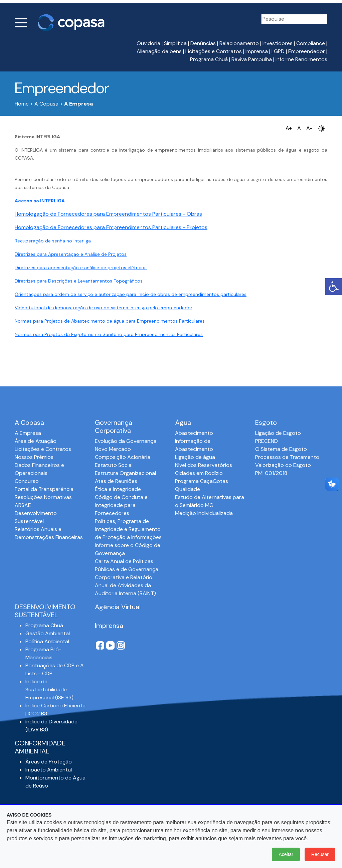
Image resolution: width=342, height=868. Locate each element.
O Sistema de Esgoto (281, 449)
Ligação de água (195, 457)
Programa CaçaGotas (202, 481)
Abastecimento (194, 433)
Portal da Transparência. (45, 489)
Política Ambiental (47, 641)
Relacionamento (239, 43)
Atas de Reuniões (116, 481)
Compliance (311, 43)
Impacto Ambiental (49, 770)
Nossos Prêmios (34, 457)
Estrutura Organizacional (125, 473)
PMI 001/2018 (271, 473)
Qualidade (188, 489)
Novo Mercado (113, 449)
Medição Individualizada (204, 513)
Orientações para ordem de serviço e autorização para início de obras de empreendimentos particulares (131, 294)
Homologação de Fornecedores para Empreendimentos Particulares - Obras (108, 214)
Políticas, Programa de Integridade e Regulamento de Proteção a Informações (128, 529)
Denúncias (203, 43)
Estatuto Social (114, 465)
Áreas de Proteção (49, 762)
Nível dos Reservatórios (204, 465)
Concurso (27, 481)
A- (309, 128)
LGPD (278, 51)
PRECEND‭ (267, 441)
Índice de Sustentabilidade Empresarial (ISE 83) (49, 689)
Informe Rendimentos (301, 59)
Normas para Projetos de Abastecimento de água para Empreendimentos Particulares (110, 321)
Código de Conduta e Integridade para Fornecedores (121, 505)
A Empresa (28, 433)
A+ (289, 128)
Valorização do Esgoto (283, 465)
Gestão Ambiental (48, 633)
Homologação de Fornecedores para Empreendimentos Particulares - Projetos (111, 227)
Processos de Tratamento (287, 457)
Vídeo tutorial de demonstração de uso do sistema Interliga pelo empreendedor (104, 308)
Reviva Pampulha (252, 59)
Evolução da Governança (126, 441)
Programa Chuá (209, 59)
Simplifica (175, 43)
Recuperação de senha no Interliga (53, 241)
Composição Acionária (123, 457)
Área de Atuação (36, 441)
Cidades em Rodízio (199, 473)
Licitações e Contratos (214, 51)
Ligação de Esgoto (278, 433)
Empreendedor (307, 51)
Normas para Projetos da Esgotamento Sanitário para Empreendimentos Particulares (109, 334)
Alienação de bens (159, 51)
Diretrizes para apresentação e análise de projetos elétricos (81, 268)
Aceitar (286, 854)
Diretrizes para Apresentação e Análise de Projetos (71, 254)
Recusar (320, 854)
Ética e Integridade (118, 489)
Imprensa (257, 51)
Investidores (278, 43)
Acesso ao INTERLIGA (40, 201)
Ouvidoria (148, 43)
